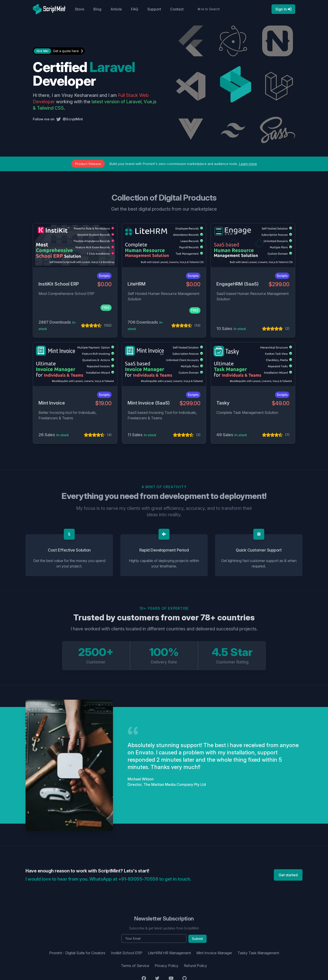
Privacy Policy (167, 966)
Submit (197, 939)
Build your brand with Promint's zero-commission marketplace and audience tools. (164, 164)
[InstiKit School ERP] (75, 245)
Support (154, 9)
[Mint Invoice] (75, 364)
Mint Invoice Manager (214, 953)
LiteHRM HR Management (169, 953)
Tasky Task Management (258, 953)
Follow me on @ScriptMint (58, 119)
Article (116, 9)
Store (80, 9)
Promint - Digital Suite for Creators (77, 953)
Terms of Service (135, 966)
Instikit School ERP (127, 953)
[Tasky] (253, 364)
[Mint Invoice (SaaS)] (164, 364)
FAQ (135, 9)
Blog (97, 9)
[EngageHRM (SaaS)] (253, 245)
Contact (177, 9)
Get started (288, 875)
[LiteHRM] (164, 245)
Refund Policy (195, 966)
